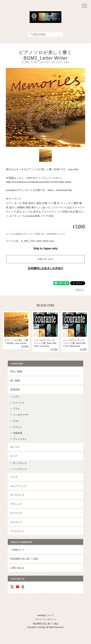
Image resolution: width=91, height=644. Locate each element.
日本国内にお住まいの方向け (46, 269)
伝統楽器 (18, 434)
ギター (16, 421)
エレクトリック (19, 486)
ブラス (16, 409)
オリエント (16, 523)
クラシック (16, 505)
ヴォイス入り (20, 440)
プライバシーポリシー (46, 620)
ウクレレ (18, 427)
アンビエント (17, 532)
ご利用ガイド (17, 550)
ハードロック (20, 470)
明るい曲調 (16, 372)
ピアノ (16, 397)
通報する (80, 291)
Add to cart (45, 260)
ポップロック (20, 464)
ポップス (15, 447)
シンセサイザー (21, 415)
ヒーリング (16, 513)
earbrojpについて (45, 616)
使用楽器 (15, 390)
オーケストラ (17, 495)
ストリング (19, 403)
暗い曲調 (15, 381)
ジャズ (14, 477)
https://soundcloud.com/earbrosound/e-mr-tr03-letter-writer (39, 183)
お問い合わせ (17, 568)
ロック (14, 456)
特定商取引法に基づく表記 (24, 559)
